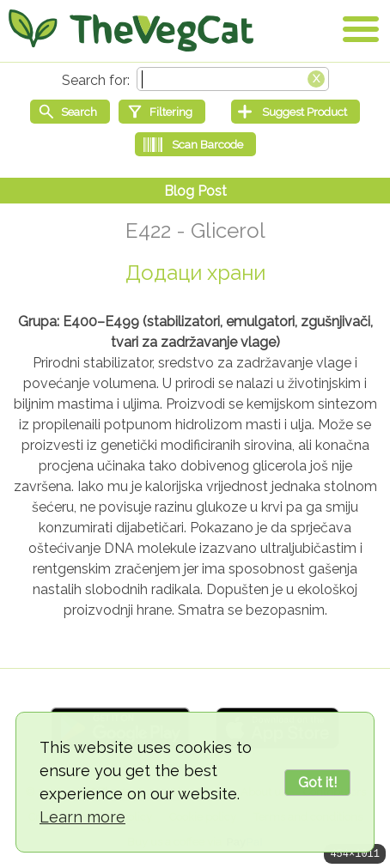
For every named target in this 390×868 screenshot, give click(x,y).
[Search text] (233, 79)
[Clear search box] (316, 77)
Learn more (82, 817)
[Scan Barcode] (195, 144)
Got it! (317, 783)
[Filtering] (162, 112)
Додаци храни (195, 273)
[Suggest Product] (296, 112)
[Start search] (70, 112)
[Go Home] (131, 30)
